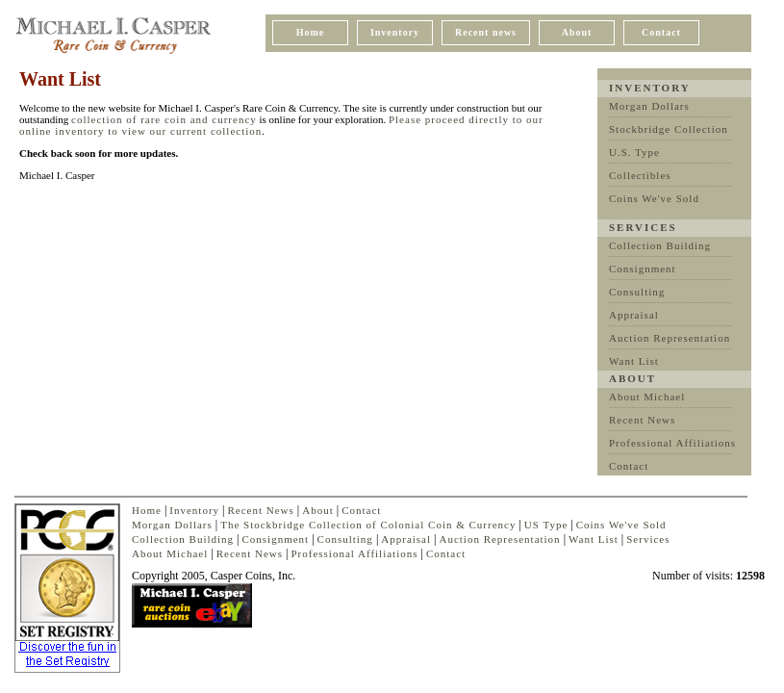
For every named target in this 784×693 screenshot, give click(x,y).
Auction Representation (670, 338)
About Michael (647, 397)
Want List (634, 361)
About (577, 32)
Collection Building (660, 245)
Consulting (637, 292)
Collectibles (640, 175)
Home (311, 32)
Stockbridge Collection (669, 129)
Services (648, 539)
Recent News (642, 420)
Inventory (395, 32)
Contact (661, 32)
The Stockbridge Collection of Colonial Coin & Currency (368, 525)
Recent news (486, 32)
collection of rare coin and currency (164, 119)
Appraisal (634, 315)
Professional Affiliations (672, 443)
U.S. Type (634, 152)
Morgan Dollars (649, 106)
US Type (546, 525)
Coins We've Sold (654, 198)
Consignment (643, 269)
